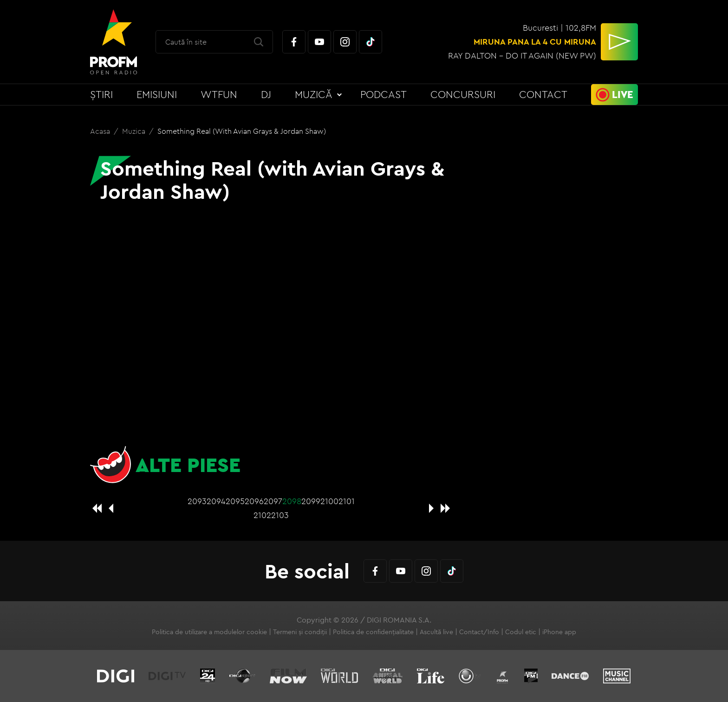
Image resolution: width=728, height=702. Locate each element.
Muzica (135, 131)
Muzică (314, 94)
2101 (347, 501)
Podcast (383, 94)
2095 (235, 501)
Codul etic (521, 632)
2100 (329, 501)
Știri (101, 94)
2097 (273, 501)
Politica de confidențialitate (373, 632)
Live (623, 94)
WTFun (219, 94)
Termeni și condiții (300, 632)
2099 (311, 501)
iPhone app (559, 632)
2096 (254, 501)
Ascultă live (436, 632)
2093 (197, 501)
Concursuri (463, 94)
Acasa (101, 131)
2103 (280, 515)
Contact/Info (479, 632)
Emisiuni (157, 94)
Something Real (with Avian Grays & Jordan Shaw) (242, 131)
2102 (262, 515)
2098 (292, 501)
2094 (216, 501)
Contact (543, 94)
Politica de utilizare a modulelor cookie (209, 632)
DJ (266, 94)
